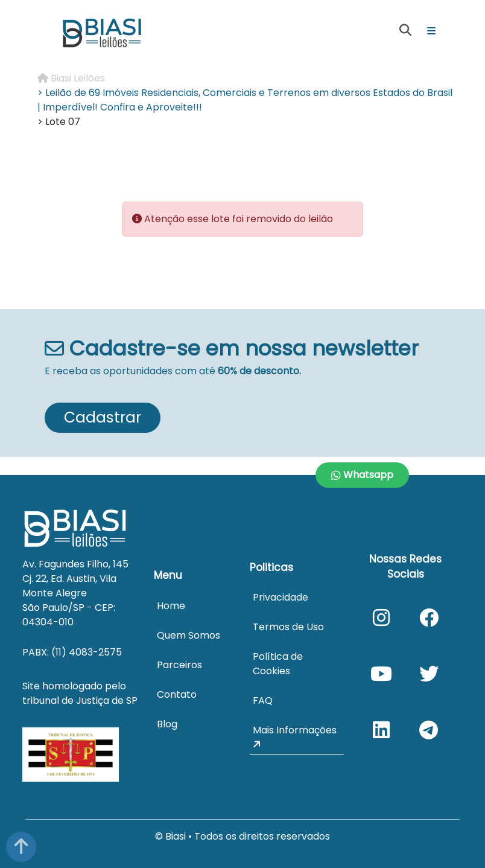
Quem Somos (189, 635)
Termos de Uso (288, 627)
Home (171, 606)
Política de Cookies (278, 664)
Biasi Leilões (71, 78)
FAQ (263, 700)
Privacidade (281, 597)
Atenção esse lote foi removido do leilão (239, 219)
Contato (177, 694)
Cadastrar (103, 417)
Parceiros (179, 665)
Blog (167, 724)
